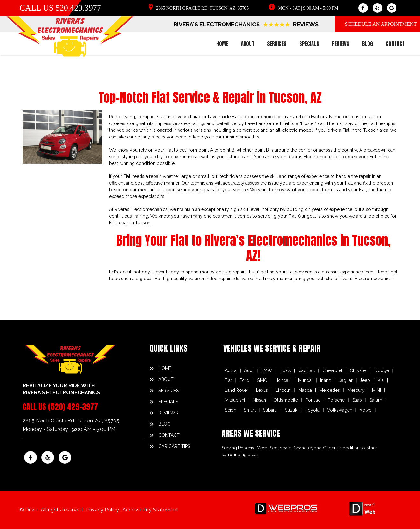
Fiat (228, 380)
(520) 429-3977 (73, 407)
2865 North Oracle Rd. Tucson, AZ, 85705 (202, 8)
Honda (282, 380)
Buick (285, 370)
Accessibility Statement (150, 510)
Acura (231, 370)
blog (368, 44)
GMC (262, 380)
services (277, 44)
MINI (376, 390)
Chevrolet (332, 370)
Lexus (262, 390)
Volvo (366, 410)
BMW (266, 370)
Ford (244, 380)
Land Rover (237, 390)
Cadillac (306, 370)
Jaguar (346, 380)
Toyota (313, 410)
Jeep (365, 380)
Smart (250, 410)
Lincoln (283, 390)
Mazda (305, 390)
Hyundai (304, 380)
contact (395, 44)
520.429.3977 (78, 8)
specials (309, 44)
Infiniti (326, 380)
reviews (341, 44)
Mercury (356, 390)
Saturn (376, 400)
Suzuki (292, 410)
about (248, 44)
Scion (231, 410)
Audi (249, 370)
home (222, 44)
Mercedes (330, 390)
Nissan (259, 400)
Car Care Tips (174, 446)
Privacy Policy (103, 510)
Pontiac (313, 400)
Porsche (336, 400)
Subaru (270, 410)
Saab (357, 400)
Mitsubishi (235, 400)
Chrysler (358, 370)
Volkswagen (340, 410)
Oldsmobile (286, 400)
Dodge (382, 370)
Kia (381, 380)
